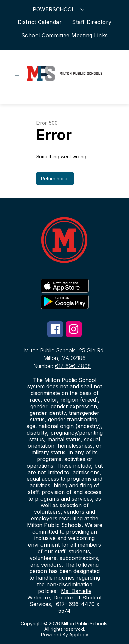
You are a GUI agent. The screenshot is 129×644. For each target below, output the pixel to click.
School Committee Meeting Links (65, 35)
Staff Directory (92, 22)
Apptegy (79, 635)
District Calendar (40, 22)
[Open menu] (17, 77)
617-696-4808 (73, 366)
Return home (55, 179)
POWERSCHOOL (59, 9)
